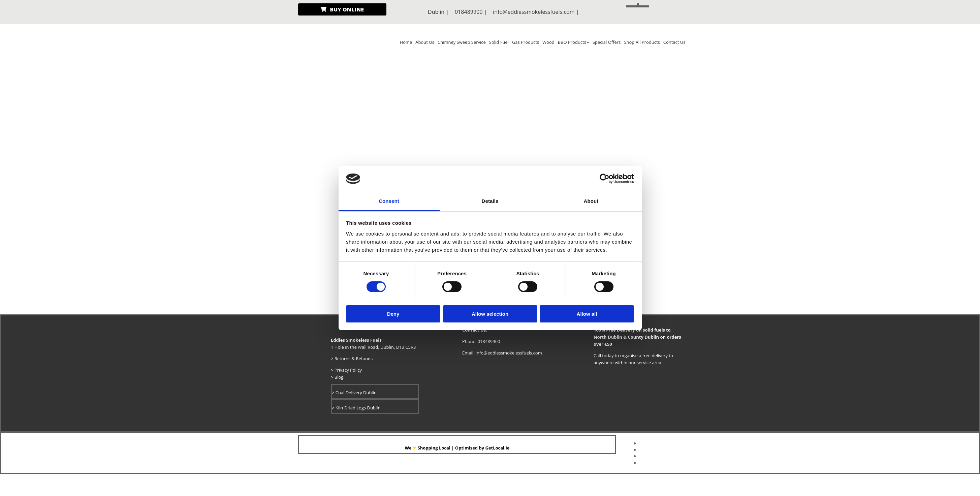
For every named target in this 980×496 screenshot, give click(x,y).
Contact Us (674, 42)
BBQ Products (572, 42)
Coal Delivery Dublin (356, 393)
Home (406, 42)
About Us (425, 42)
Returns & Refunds (353, 359)
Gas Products (526, 42)
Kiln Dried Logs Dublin (358, 408)
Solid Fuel (499, 42)
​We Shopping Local (428, 448)
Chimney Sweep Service (462, 42)
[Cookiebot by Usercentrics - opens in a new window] (605, 179)
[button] (342, 9)
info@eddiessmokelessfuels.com (534, 12)
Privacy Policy (347, 370)
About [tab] (591, 201)
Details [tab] (490, 201)
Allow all (587, 314)
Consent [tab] (389, 201)
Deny (393, 314)
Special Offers (607, 42)
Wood (548, 42)
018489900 (469, 12)
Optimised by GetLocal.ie (482, 448)
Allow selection (490, 314)
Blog (339, 377)
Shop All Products (642, 42)
